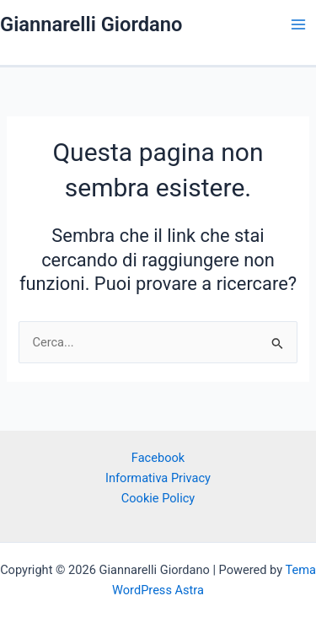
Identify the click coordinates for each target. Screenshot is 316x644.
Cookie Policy (158, 498)
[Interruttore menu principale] (298, 24)
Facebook (158, 458)
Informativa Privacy (158, 478)
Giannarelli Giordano (91, 24)
